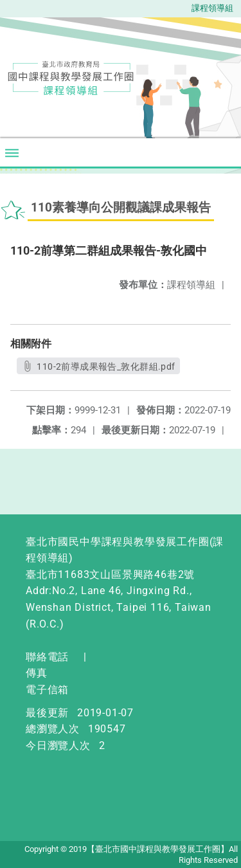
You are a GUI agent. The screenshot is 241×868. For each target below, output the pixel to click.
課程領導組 (212, 8)
